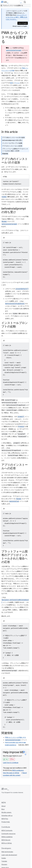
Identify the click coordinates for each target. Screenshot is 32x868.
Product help (6, 822)
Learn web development (9, 855)
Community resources (8, 834)
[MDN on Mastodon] (12, 797)
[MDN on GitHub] (2, 797)
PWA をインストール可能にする (15, 737)
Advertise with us (7, 816)
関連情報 (5, 154)
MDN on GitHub (7, 843)
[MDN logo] (5, 789)
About (3, 806)
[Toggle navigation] (29, 2)
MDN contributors (18, 770)
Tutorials (4, 861)
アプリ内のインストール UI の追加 (13, 137)
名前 (11, 83)
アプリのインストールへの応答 (12, 146)
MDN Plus (5, 819)
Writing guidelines (7, 837)
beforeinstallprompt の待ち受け (12, 140)
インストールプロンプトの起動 (12, 143)
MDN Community (7, 830)
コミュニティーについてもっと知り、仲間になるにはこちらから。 (17, 17)
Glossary (4, 864)
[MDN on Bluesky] (6, 797)
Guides (4, 858)
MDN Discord (6, 840)
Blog (3, 809)
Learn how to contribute (11, 763)
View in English (23, 23)
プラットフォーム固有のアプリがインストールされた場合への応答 (15, 150)
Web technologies (7, 852)
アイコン (17, 83)
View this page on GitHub (11, 773)
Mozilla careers (7, 812)
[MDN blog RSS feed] (15, 797)
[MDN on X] (9, 797)
